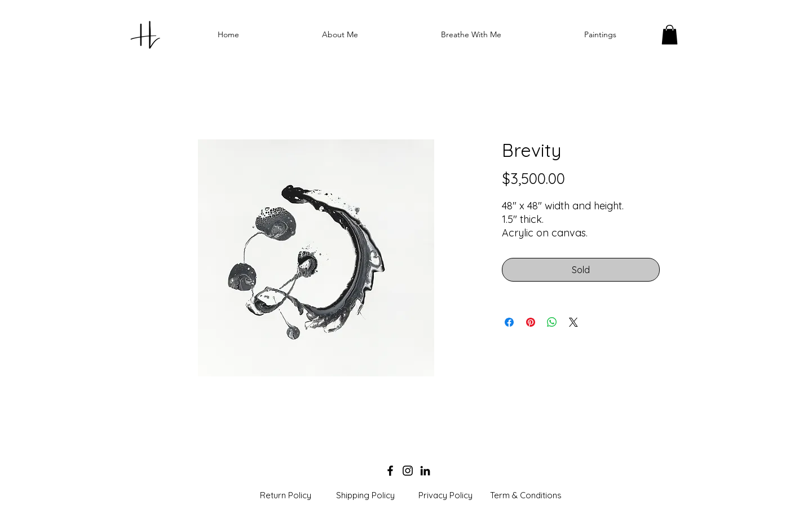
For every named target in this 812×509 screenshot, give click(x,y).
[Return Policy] (285, 495)
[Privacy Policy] (445, 495)
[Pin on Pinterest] (531, 322)
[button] (670, 35)
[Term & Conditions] (526, 495)
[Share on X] (573, 322)
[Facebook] (390, 471)
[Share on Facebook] (509, 322)
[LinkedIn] (425, 471)
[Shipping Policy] (365, 495)
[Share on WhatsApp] (552, 322)
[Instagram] (408, 471)
